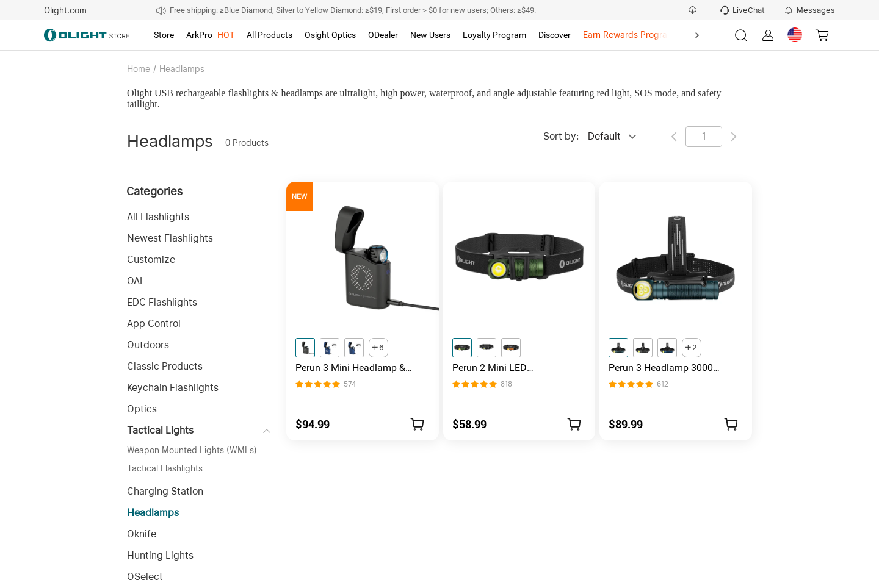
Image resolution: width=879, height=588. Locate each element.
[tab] (164, 35)
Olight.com (65, 10)
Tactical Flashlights (165, 468)
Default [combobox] (604, 136)
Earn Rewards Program (629, 35)
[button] (199, 217)
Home (139, 69)
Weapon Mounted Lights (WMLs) (192, 450)
